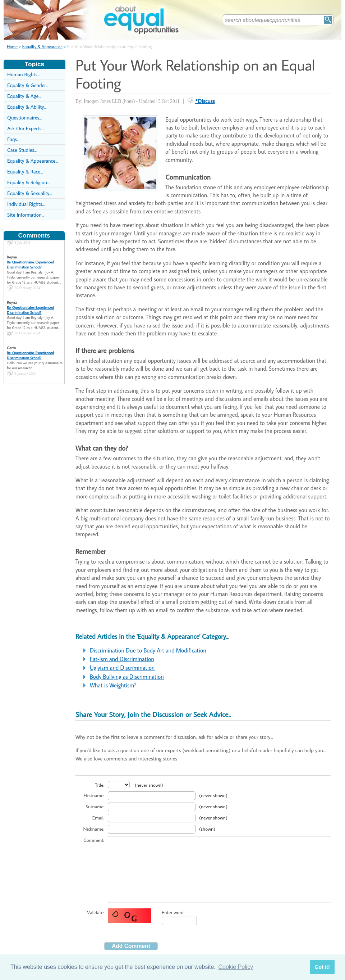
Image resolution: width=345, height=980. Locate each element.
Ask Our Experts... (26, 128)
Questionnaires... (24, 118)
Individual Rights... (26, 204)
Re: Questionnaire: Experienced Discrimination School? (30, 258)
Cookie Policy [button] (236, 967)
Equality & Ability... (27, 107)
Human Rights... (24, 74)
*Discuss (205, 101)
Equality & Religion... (28, 182)
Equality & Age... (24, 96)
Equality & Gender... (28, 85)
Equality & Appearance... (33, 161)
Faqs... (13, 139)
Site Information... (26, 215)
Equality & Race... (25, 171)
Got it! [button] (322, 967)
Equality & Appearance (42, 47)
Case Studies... (22, 150)
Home (12, 47)
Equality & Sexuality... (29, 193)
